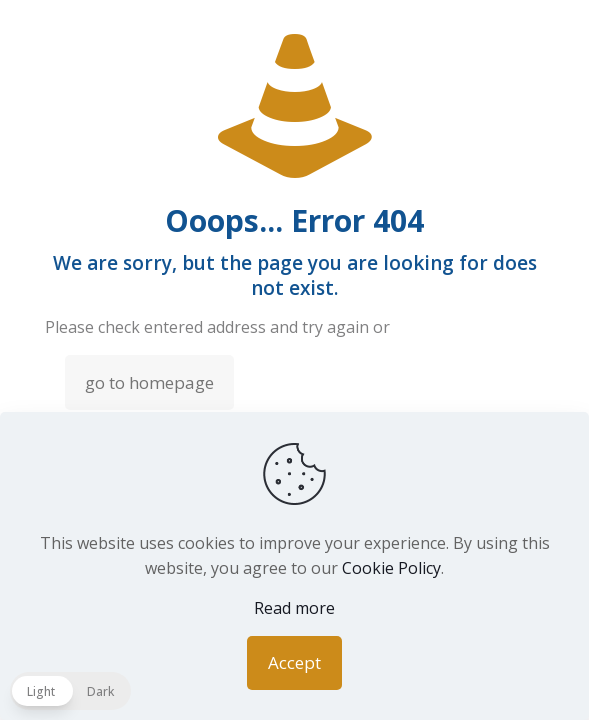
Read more (294, 608)
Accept (294, 662)
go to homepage (149, 382)
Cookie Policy (391, 568)
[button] (70, 691)
